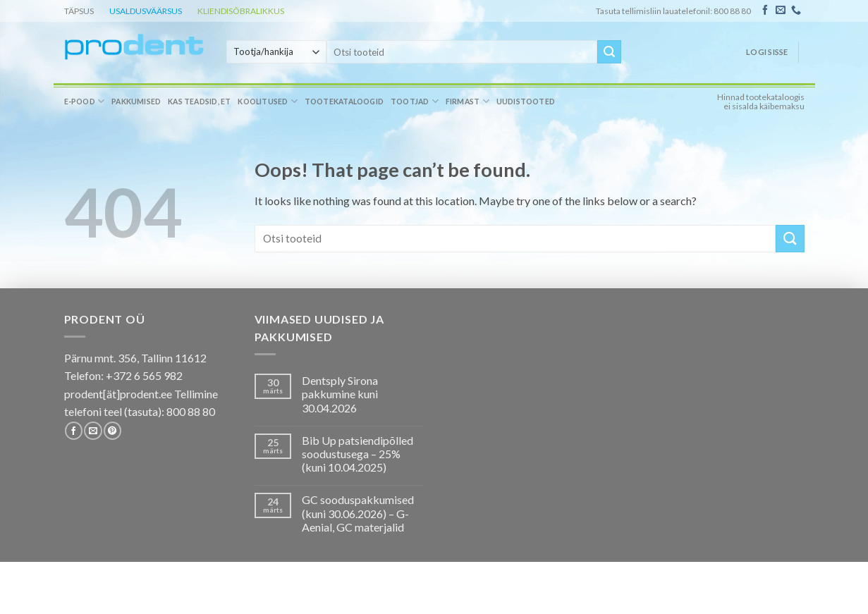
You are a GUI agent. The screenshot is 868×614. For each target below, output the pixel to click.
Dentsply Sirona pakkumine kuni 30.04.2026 (340, 394)
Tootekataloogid (344, 102)
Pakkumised (136, 102)
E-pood (85, 101)
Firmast (467, 101)
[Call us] (796, 11)
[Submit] (609, 52)
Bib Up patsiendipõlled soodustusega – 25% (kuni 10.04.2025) (357, 454)
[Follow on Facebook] (765, 11)
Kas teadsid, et (199, 102)
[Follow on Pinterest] (112, 431)
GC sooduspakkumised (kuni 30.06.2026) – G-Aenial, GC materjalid (358, 513)
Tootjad (415, 101)
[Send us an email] (781, 11)
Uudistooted (526, 102)
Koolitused (268, 101)
